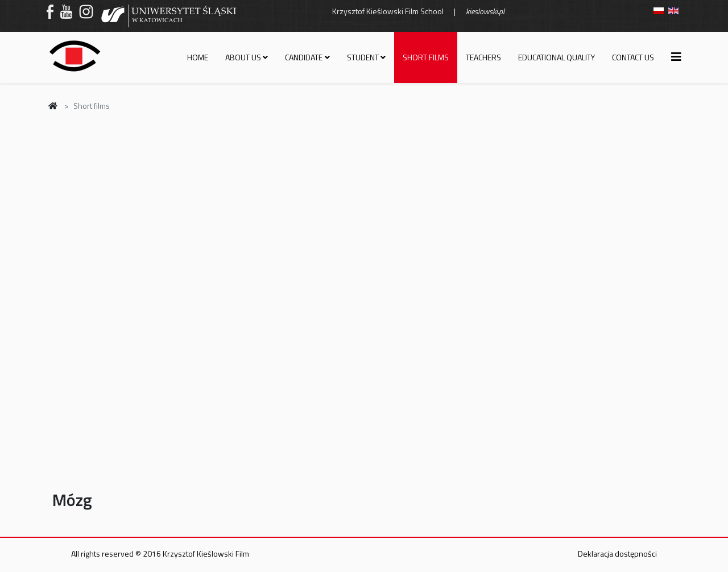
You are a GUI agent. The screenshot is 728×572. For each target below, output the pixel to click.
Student (363, 57)
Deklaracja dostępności (617, 554)
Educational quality (557, 57)
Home (198, 57)
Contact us (633, 57)
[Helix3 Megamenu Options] (676, 57)
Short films (426, 57)
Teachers (483, 57)
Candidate (304, 57)
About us (243, 57)
